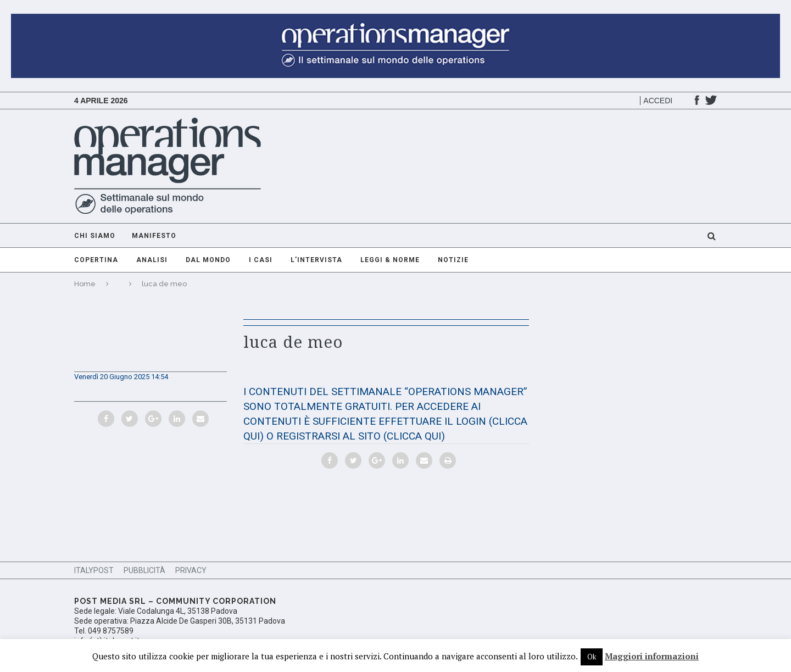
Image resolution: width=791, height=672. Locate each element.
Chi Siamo (95, 236)
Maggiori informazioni (652, 656)
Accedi (658, 101)
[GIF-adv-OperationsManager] (396, 19)
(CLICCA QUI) (414, 436)
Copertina (96, 260)
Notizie (453, 260)
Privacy (191, 570)
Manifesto (154, 236)
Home (85, 284)
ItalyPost (94, 570)
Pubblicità (144, 570)
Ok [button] (592, 657)
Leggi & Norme (390, 260)
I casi (261, 260)
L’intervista (316, 260)
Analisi (152, 260)
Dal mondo (208, 260)
